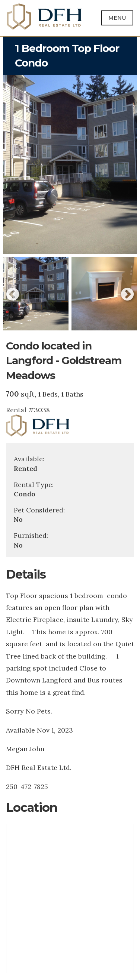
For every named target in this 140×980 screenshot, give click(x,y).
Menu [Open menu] (117, 18)
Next (127, 295)
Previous (13, 295)
